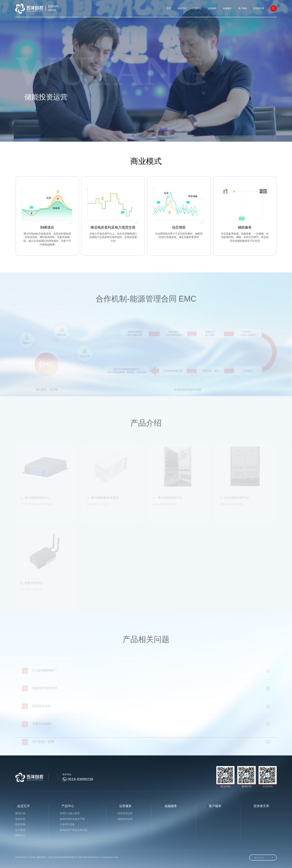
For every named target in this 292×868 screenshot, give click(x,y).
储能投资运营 (54, 144)
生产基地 (20, 830)
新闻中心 (20, 835)
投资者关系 (259, 8)
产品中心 (197, 8)
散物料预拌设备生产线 (72, 819)
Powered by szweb (109, 857)
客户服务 (243, 8)
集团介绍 (20, 813)
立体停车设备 (67, 824)
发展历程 (20, 819)
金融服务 (227, 8)
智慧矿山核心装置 (70, 813)
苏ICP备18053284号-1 (90, 857)
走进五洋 (182, 8)
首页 (169, 8)
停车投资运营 (125, 813)
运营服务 (212, 8)
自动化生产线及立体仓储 (73, 830)
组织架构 (20, 824)
